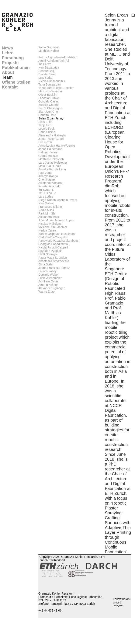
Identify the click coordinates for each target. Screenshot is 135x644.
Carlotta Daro (47, 115)
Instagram (118, 605)
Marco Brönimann (50, 91)
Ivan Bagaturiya (49, 67)
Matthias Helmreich (51, 159)
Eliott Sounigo (48, 254)
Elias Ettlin (45, 122)
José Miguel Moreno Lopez (56, 220)
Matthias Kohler (49, 51)
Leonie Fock (46, 129)
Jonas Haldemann (50, 149)
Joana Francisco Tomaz (54, 268)
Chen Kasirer (47, 180)
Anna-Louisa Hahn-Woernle (57, 146)
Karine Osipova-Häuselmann (57, 234)
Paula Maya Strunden (53, 258)
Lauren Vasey (47, 271)
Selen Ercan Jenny (51, 118)
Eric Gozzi (45, 142)
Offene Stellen (16, 82)
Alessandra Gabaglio (52, 135)
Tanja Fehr (45, 125)
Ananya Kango (48, 176)
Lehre (8, 53)
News (7, 48)
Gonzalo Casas (49, 101)
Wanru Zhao (47, 292)
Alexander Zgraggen (52, 288)
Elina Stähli (46, 264)
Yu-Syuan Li (46, 190)
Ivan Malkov (46, 203)
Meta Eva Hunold (50, 166)
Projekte (10, 63)
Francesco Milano (50, 207)
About (8, 72)
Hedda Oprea (47, 230)
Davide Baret (47, 74)
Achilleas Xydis (48, 281)
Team (7, 77)
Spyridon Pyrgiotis (50, 251)
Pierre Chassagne (50, 108)
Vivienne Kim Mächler (53, 227)
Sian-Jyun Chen (49, 112)
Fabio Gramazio (49, 47)
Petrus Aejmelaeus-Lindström (58, 57)
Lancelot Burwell (49, 98)
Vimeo (116, 603)
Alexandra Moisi (49, 217)
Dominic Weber (49, 275)
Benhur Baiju (47, 71)
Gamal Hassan (48, 156)
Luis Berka (45, 78)
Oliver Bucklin (48, 95)
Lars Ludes (46, 196)
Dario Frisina (47, 132)
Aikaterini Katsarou (51, 183)
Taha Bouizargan (50, 84)
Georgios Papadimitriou (54, 244)
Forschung (13, 58)
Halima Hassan (49, 152)
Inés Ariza (45, 64)
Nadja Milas (46, 210)
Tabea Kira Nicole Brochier (56, 88)
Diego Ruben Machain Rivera (58, 200)
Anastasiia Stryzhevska (54, 261)
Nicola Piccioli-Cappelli (53, 247)
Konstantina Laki (49, 186)
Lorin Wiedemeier (50, 278)
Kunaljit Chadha (49, 105)
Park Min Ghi (47, 213)
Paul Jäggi (45, 173)
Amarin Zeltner (48, 285)
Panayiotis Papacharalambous (58, 241)
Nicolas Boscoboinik (52, 81)
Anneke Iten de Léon (52, 169)
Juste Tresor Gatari (51, 139)
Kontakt (10, 87)
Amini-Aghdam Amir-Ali (54, 61)
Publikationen (16, 67)
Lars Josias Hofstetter (53, 163)
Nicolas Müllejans (50, 224)
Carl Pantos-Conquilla (53, 237)
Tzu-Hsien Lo (47, 193)
